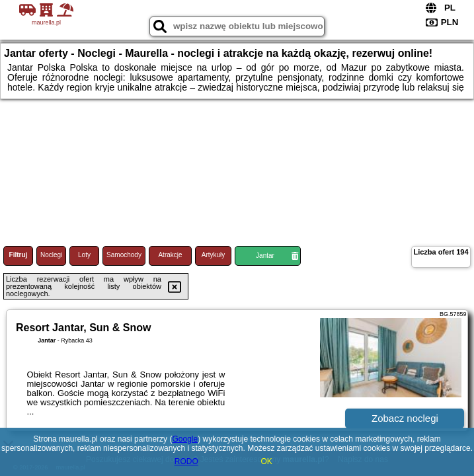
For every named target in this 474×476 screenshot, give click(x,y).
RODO (186, 461)
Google (185, 439)
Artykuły (214, 255)
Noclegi (51, 255)
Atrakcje (170, 255)
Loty (84, 255)
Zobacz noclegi (405, 418)
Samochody (124, 255)
